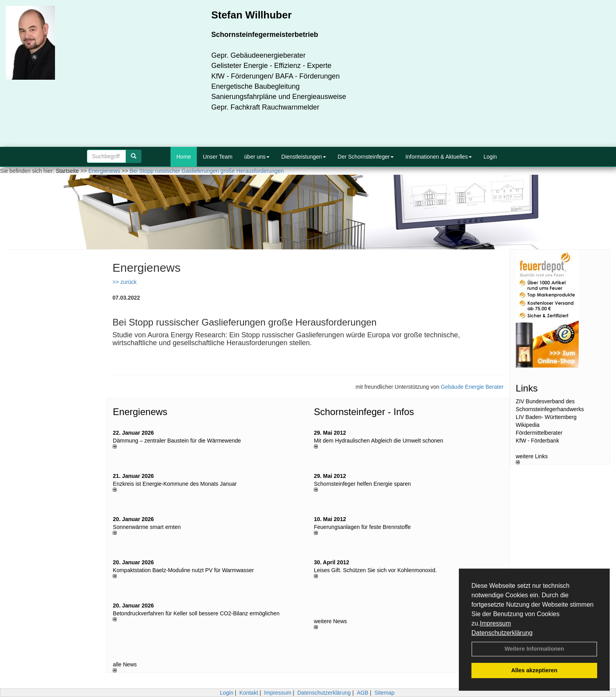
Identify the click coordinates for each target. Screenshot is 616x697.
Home (184, 157)
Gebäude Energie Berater (472, 387)
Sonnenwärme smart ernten (147, 527)
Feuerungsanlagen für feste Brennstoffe (362, 527)
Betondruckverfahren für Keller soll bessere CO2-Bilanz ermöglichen (196, 613)
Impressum (495, 623)
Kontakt (248, 693)
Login (490, 157)
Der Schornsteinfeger (366, 157)
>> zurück (124, 282)
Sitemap (384, 693)
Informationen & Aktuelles (439, 157)
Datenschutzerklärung (502, 633)
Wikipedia (528, 425)
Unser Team (217, 157)
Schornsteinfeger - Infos (364, 412)
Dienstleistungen (304, 157)
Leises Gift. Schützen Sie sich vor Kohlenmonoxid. (375, 570)
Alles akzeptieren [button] (534, 670)
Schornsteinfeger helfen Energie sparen (362, 484)
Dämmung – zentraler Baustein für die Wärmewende (177, 441)
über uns (257, 157)
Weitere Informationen (534, 649)
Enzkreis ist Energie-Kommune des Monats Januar (175, 484)
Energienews (140, 412)
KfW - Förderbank (537, 441)
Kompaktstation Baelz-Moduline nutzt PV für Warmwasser (183, 570)
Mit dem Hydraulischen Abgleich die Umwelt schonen (379, 441)
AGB (363, 693)
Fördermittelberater (539, 433)
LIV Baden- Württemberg (546, 417)
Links (527, 388)
